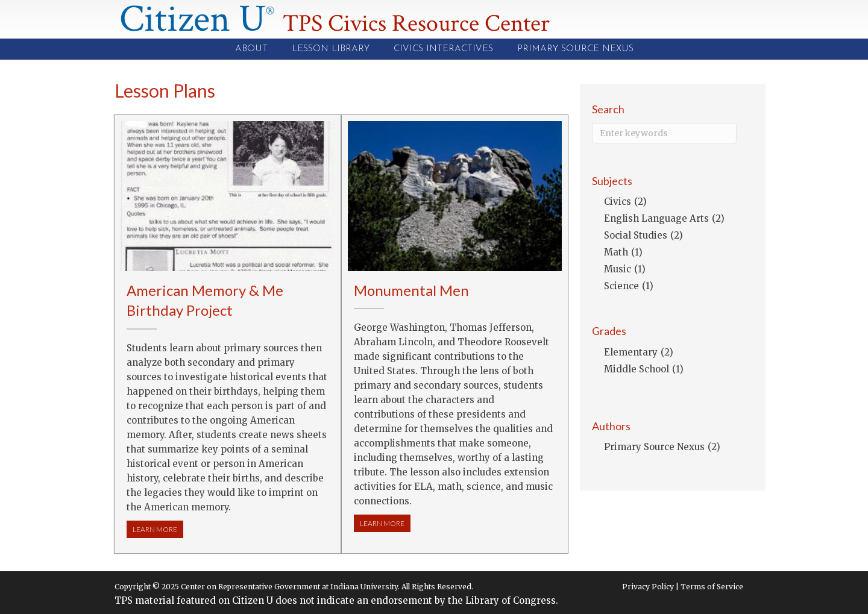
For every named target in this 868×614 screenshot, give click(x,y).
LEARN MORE (158, 529)
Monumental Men (411, 290)
